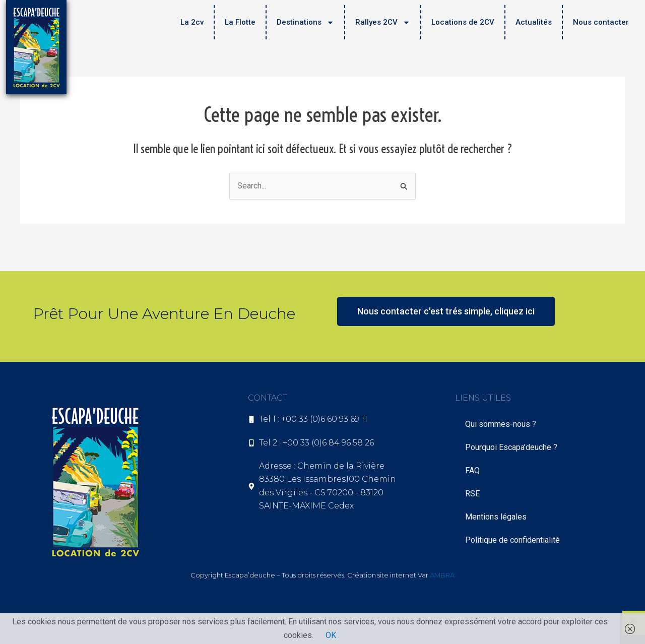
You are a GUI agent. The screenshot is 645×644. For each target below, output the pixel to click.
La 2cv (192, 22)
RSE (472, 494)
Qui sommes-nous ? (501, 424)
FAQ (472, 470)
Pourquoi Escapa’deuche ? (511, 447)
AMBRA (442, 575)
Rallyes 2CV (383, 22)
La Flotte (240, 22)
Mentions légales (496, 517)
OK (331, 635)
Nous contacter (601, 22)
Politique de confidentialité (512, 540)
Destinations (305, 22)
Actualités (534, 22)
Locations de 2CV (463, 22)
